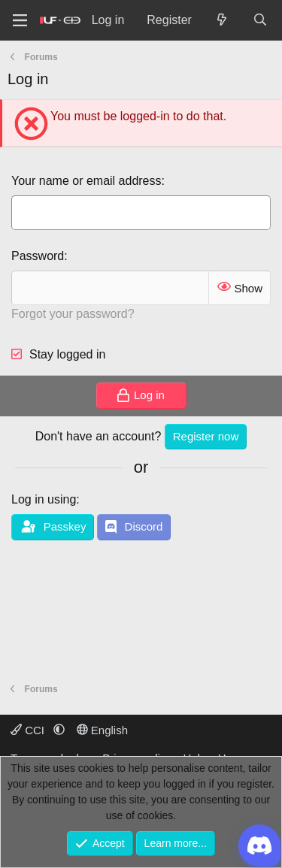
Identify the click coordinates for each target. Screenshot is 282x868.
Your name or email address (86, 181)
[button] (59, 730)
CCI (29, 730)
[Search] (260, 20)
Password (38, 256)
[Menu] (20, 21)
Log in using (44, 499)
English (102, 730)
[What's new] (222, 20)
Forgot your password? (73, 314)
